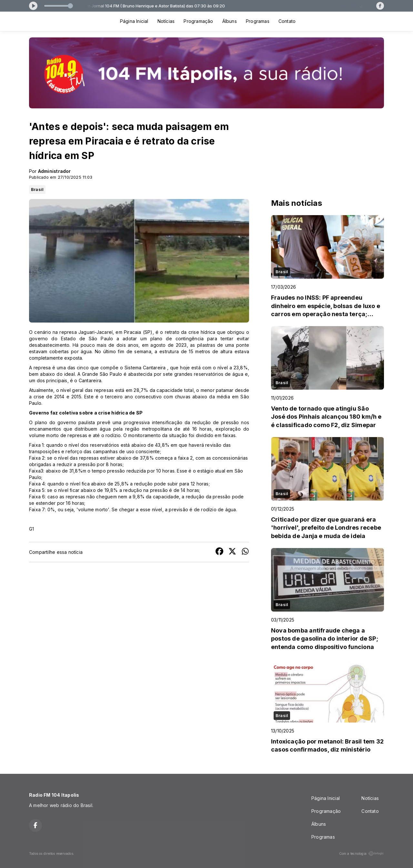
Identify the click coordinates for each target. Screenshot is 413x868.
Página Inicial (134, 21)
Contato (287, 21)
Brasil (37, 189)
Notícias (166, 21)
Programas (258, 21)
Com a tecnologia (362, 853)
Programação (198, 21)
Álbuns (230, 21)
